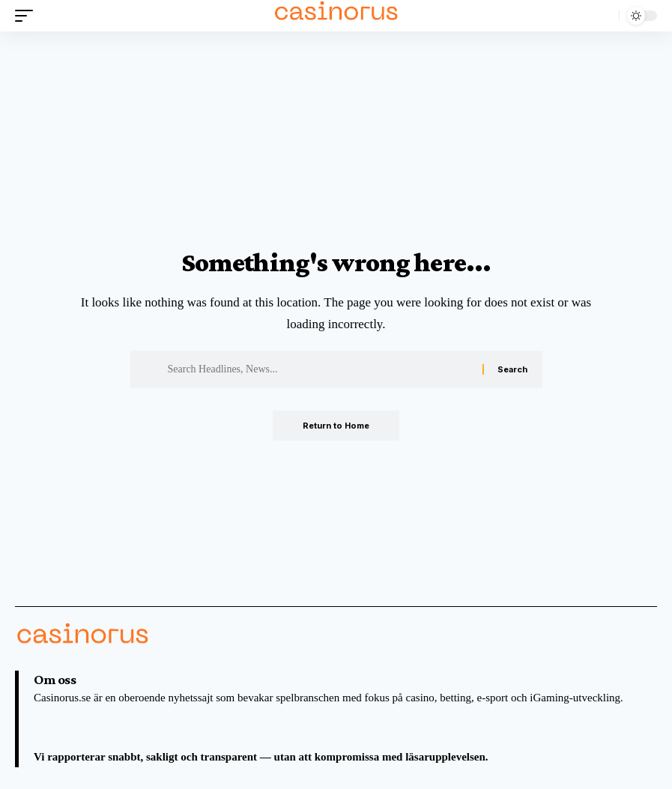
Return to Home (336, 426)
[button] (28, 16)
